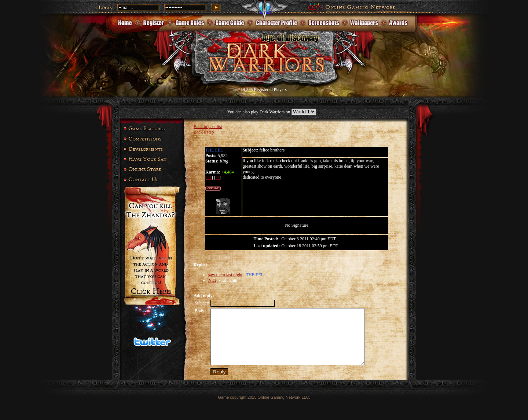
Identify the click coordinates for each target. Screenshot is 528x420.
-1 (217, 178)
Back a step (204, 132)
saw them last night (225, 275)
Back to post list (208, 127)
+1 (209, 178)
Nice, (213, 280)
